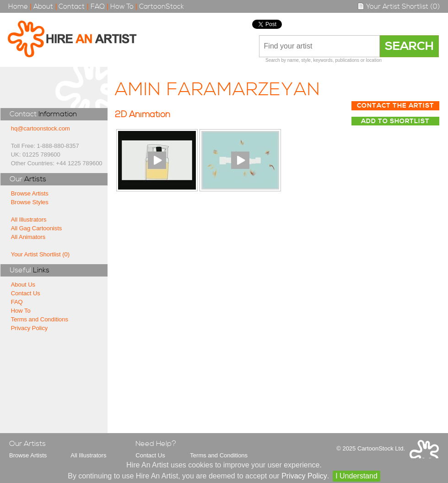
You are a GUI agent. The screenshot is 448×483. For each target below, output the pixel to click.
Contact (72, 7)
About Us (23, 285)
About (43, 7)
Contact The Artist (396, 106)
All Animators (28, 237)
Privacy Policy (30, 328)
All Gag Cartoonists (37, 228)
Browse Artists (30, 193)
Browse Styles (30, 202)
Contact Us (26, 293)
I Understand (356, 476)
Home (18, 7)
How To (122, 7)
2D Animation (143, 115)
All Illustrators (29, 220)
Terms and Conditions (40, 319)
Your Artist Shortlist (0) (399, 7)
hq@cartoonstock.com (40, 128)
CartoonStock (162, 7)
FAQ (98, 7)
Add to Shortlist (395, 121)
